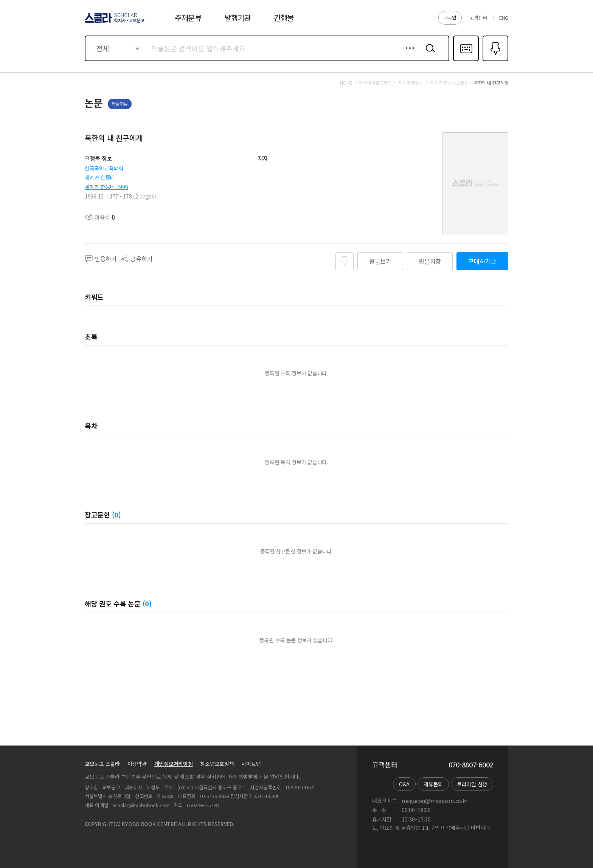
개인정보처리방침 (174, 764)
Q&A (404, 784)
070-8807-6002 (471, 765)
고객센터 (478, 18)
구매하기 (479, 261)
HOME (346, 83)
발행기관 (238, 18)
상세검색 (408, 54)
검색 (429, 54)
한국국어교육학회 (104, 168)
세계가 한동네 (100, 177)
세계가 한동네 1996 (106, 187)
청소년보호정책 (217, 764)
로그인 (450, 17)
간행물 (284, 18)
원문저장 (430, 261)
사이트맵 (251, 764)
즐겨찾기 (494, 60)
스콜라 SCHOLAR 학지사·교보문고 (113, 22)
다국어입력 (466, 60)
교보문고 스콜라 (102, 764)
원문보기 (380, 261)
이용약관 (137, 764)
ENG (504, 18)
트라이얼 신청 (472, 784)
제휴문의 (433, 784)
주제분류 (188, 18)
